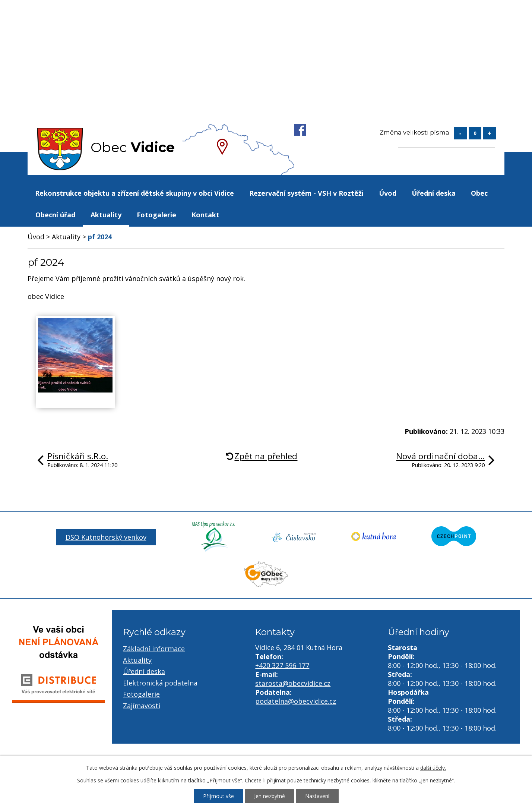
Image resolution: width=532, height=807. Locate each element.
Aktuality (106, 215)
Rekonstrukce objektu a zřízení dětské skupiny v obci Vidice (134, 193)
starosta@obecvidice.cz (293, 683)
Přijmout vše (218, 796)
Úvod (388, 193)
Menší (460, 133)
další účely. (433, 768)
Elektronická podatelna (160, 683)
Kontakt (205, 215)
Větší (490, 133)
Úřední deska (434, 193)
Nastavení (317, 796)
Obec (479, 193)
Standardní (475, 133)
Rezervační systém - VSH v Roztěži (306, 193)
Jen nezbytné (270, 796)
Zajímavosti (142, 706)
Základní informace (154, 649)
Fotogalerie (156, 215)
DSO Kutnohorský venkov (106, 537)
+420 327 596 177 (282, 665)
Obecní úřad (55, 215)
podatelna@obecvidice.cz (296, 701)
